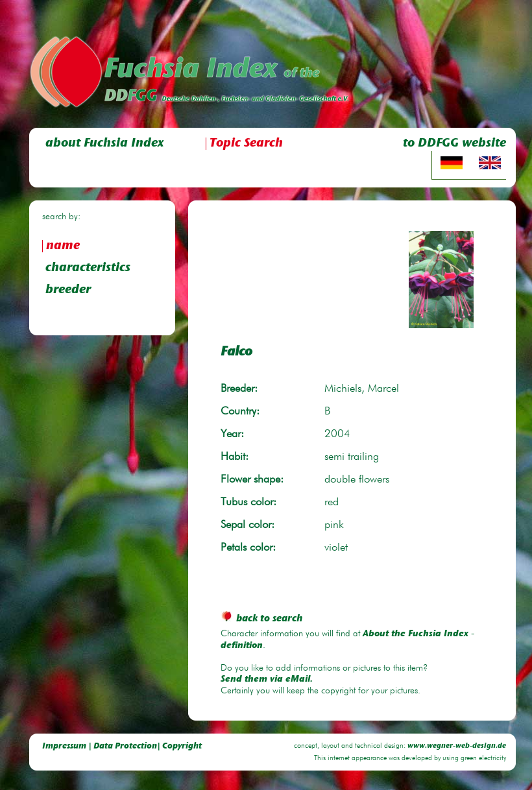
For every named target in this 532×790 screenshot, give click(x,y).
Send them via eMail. (267, 680)
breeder (68, 290)
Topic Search (246, 144)
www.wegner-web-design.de (457, 746)
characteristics (88, 268)
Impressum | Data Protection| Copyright (122, 746)
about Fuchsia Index (104, 144)
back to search (261, 619)
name (63, 246)
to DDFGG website (454, 144)
